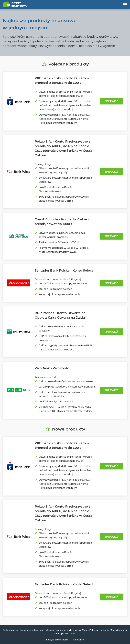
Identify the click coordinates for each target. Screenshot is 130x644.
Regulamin (78, 640)
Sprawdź (111, 101)
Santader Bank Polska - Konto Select (64, 271)
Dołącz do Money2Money (112, 630)
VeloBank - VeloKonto (52, 368)
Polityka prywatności (57, 640)
